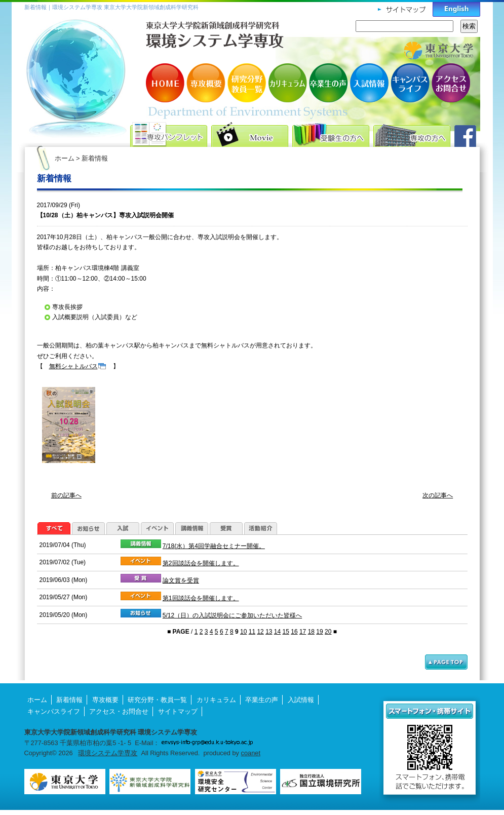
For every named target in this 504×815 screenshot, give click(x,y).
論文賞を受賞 (181, 580)
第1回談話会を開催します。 (201, 598)
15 (286, 632)
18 (311, 632)
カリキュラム (288, 83)
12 (260, 632)
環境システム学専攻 (108, 753)
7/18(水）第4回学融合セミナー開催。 (214, 546)
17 (303, 632)
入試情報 (369, 83)
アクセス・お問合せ (450, 83)
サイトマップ (178, 711)
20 (328, 632)
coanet (251, 753)
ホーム (65, 158)
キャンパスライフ (409, 83)
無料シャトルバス (73, 366)
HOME (166, 83)
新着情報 (69, 700)
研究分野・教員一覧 (247, 83)
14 (277, 632)
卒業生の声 (328, 83)
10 (243, 632)
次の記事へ (438, 495)
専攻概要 (207, 83)
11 (252, 632)
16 (294, 632)
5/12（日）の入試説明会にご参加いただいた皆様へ (232, 615)
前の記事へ (66, 495)
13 (269, 632)
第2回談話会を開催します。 (201, 563)
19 (319, 632)
